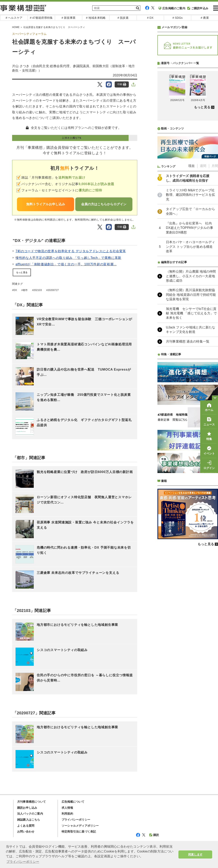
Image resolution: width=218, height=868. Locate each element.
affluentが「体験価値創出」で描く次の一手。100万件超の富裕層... (66, 264)
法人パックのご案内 (30, 814)
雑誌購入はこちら (29, 820)
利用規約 (67, 814)
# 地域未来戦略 (96, 18)
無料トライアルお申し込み (46, 204)
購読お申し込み (27, 808)
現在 (192, 273)
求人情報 (67, 808)
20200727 (53, 290)
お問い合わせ (26, 832)
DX (15, 290)
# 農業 (205, 18)
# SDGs (177, 18)
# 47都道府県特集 (41, 18)
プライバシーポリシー (76, 820)
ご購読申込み (198, 8)
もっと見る (22, 272)
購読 (154, 835)
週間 (203, 273)
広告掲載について (73, 802)
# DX (150, 18)
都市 (25, 290)
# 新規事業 (69, 18)
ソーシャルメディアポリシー (80, 826)
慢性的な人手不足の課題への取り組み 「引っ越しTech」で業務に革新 (68, 258)
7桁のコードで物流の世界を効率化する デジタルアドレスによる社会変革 (71, 251)
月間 (215, 273)
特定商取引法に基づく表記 (79, 832)
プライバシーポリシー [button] (23, 862)
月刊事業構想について (31, 802)
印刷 (122, 84)
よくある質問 (26, 826)
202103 (38, 290)
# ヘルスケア (14, 18)
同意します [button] (195, 854)
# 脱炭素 (123, 18)
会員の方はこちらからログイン (104, 204)
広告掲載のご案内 (172, 8)
